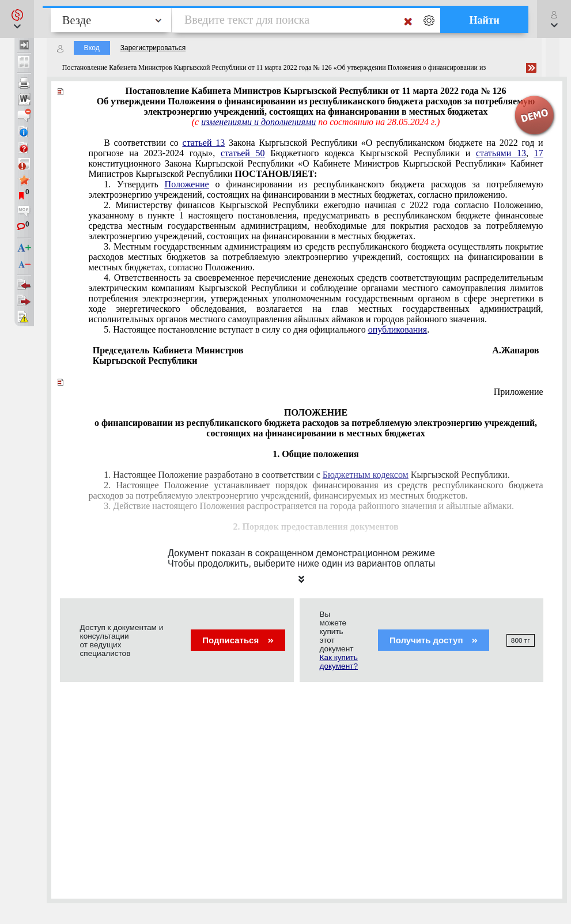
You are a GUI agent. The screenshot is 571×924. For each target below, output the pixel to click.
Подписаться (238, 640)
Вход (92, 48)
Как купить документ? (339, 662)
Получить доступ (434, 640)
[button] (17, 19)
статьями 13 (501, 153)
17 (539, 153)
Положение (187, 184)
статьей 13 (204, 143)
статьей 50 (243, 153)
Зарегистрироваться (153, 48)
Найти (484, 20)
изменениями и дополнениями (258, 122)
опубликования (398, 329)
